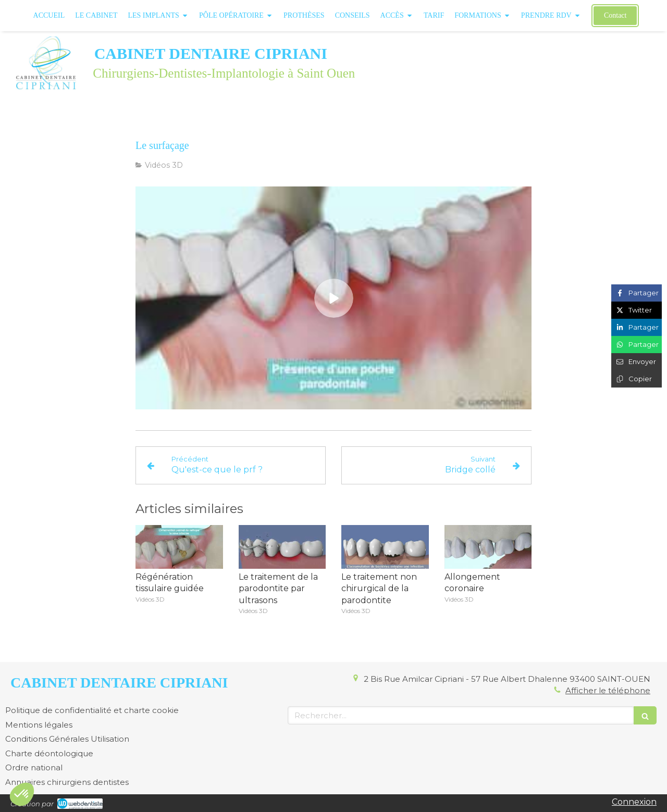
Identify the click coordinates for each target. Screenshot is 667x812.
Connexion (634, 802)
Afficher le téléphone (608, 690)
